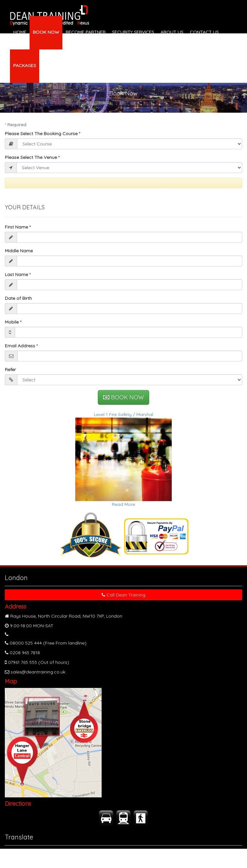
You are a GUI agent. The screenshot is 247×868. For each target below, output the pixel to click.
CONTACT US (204, 32)
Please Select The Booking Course (42, 134)
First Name (18, 227)
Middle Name (19, 251)
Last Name (18, 274)
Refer (10, 369)
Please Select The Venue (32, 157)
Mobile (13, 322)
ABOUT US (172, 32)
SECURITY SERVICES (133, 32)
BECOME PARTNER (86, 32)
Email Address (21, 346)
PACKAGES (25, 65)
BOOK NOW (46, 32)
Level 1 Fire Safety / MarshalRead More (123, 459)
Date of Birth (18, 298)
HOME (20, 32)
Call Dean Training (123, 595)
